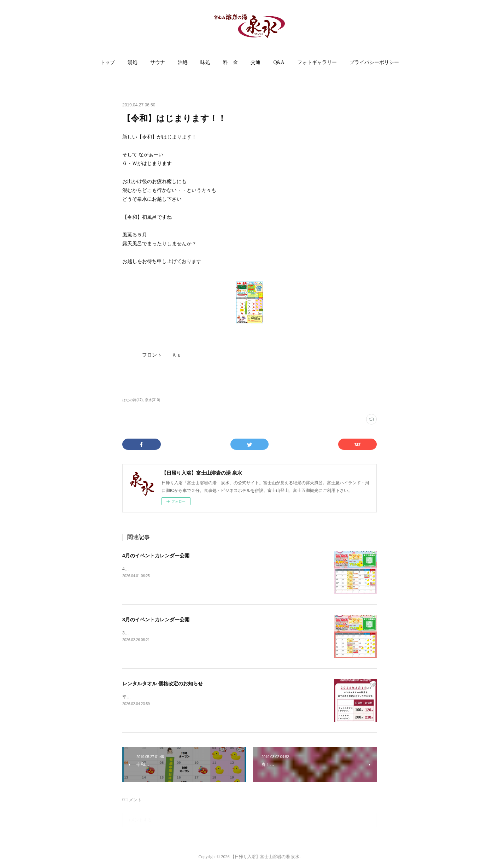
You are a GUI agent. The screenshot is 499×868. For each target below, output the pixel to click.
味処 (205, 62)
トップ (107, 62)
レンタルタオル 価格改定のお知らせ (163, 684)
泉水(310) (152, 400)
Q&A (279, 62)
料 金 (230, 62)
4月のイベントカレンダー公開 (156, 556)
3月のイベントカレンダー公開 (156, 620)
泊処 (183, 62)
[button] (107, 63)
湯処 (133, 62)
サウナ (158, 62)
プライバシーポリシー (374, 62)
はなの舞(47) (133, 400)
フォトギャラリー (317, 62)
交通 (256, 62)
